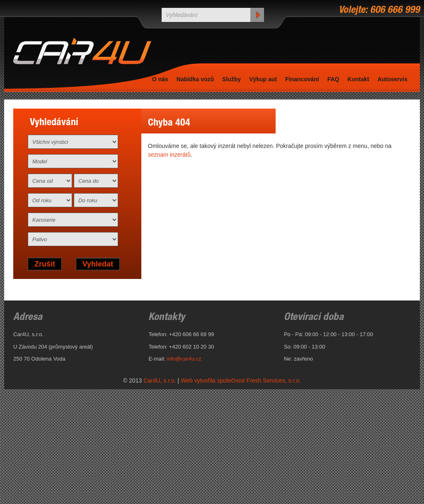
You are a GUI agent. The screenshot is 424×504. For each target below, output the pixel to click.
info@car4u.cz (184, 359)
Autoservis (393, 79)
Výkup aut (263, 79)
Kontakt (359, 79)
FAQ (333, 79)
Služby (231, 79)
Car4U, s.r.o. (160, 380)
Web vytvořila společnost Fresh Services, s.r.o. (241, 380)
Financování (302, 79)
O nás (160, 79)
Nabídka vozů (195, 79)
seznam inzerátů (169, 155)
